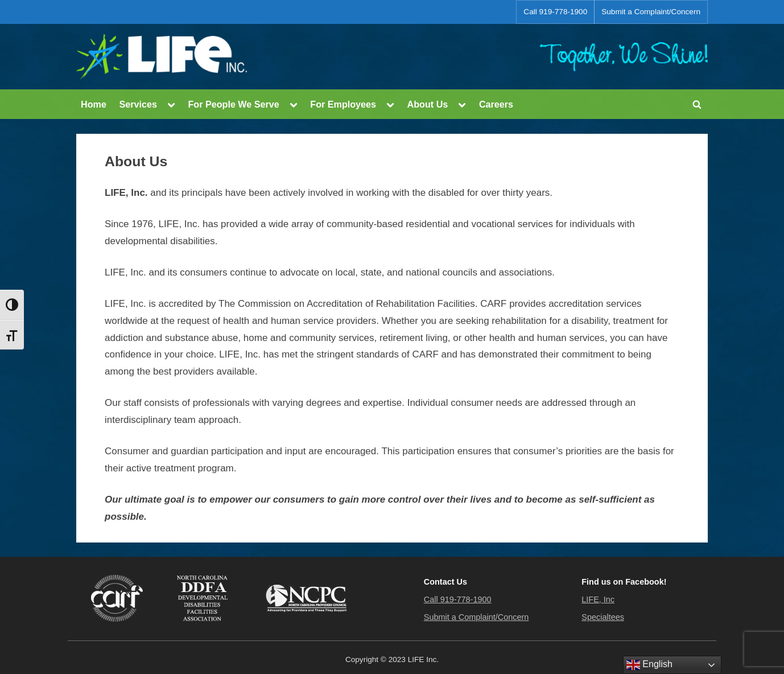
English (649, 665)
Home (94, 104)
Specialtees (603, 617)
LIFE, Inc (598, 599)
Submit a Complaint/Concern (651, 12)
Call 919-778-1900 (555, 12)
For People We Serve (233, 104)
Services (138, 104)
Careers (496, 104)
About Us (428, 104)
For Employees (343, 104)
